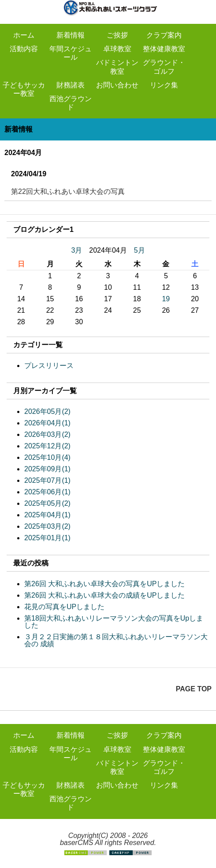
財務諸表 (71, 85)
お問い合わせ (117, 85)
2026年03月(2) (47, 434)
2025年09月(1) (47, 469)
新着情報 (71, 35)
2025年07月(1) (47, 480)
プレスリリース (49, 366)
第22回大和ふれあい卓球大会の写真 (68, 191)
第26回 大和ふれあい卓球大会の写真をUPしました (104, 584)
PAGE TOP (194, 689)
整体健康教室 (164, 49)
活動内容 (24, 49)
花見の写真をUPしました (64, 607)
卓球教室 (117, 49)
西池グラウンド (71, 103)
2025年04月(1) (47, 515)
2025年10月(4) (47, 457)
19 (166, 299)
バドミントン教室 (117, 67)
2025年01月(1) (47, 538)
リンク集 (164, 85)
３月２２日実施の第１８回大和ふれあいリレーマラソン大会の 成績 (116, 640)
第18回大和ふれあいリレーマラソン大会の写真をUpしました (114, 622)
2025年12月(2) (47, 446)
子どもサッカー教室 (24, 89)
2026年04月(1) (47, 423)
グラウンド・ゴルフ (164, 67)
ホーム (24, 35)
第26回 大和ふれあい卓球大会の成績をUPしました (104, 595)
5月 (140, 250)
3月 (76, 250)
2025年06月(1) (47, 492)
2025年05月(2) (47, 503)
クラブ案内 (164, 35)
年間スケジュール (71, 53)
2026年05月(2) (47, 411)
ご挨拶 (117, 35)
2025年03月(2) (47, 526)
